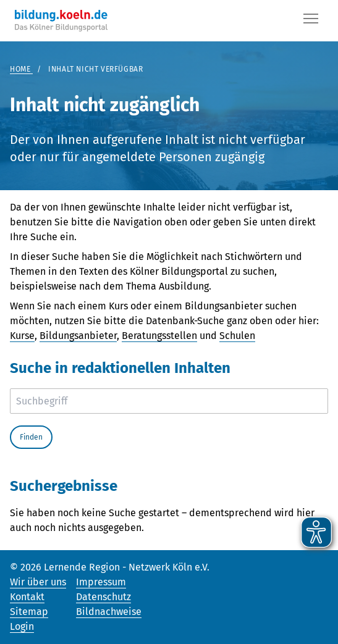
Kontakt (27, 597)
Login (22, 626)
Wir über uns (38, 582)
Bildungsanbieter (78, 336)
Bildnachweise (109, 612)
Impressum (101, 582)
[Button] (311, 21)
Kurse (22, 336)
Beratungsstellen (159, 336)
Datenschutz (104, 597)
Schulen (237, 336)
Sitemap (29, 612)
